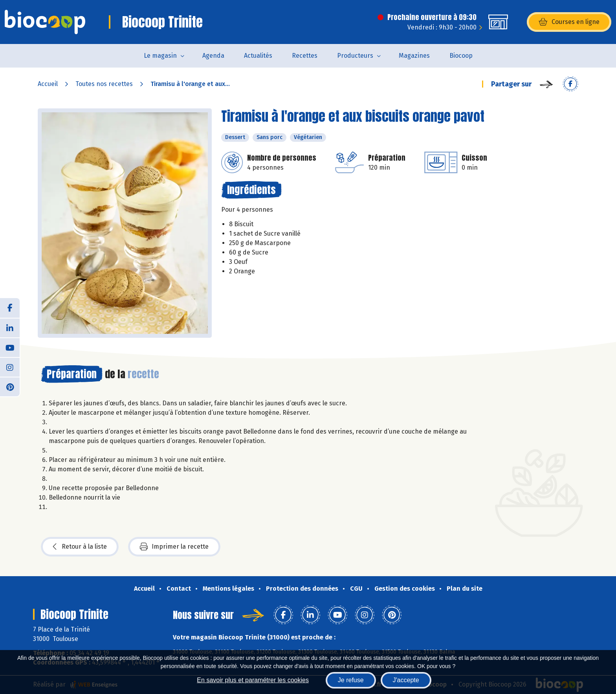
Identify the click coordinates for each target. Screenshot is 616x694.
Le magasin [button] (160, 56)
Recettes (305, 56)
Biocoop (461, 56)
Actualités (258, 56)
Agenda (213, 56)
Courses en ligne (569, 22)
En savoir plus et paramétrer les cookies (253, 680)
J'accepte (406, 680)
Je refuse (351, 680)
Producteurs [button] (355, 56)
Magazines (414, 56)
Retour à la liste (80, 547)
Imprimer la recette (174, 547)
